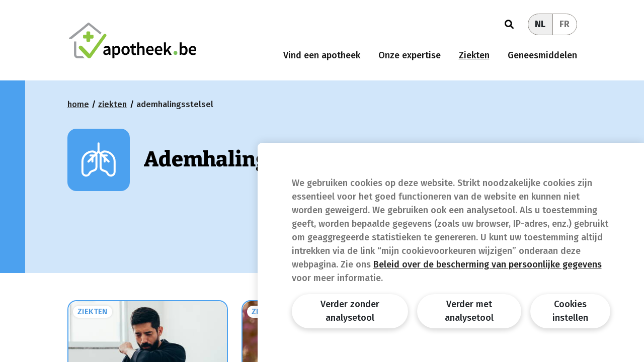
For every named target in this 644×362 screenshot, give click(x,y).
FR (565, 24)
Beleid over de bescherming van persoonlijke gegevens (488, 264)
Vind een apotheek (322, 55)
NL (540, 24)
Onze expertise (410, 55)
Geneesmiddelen (542, 55)
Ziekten (474, 55)
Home (78, 104)
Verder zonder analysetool (350, 311)
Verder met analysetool (469, 311)
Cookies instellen (570, 311)
